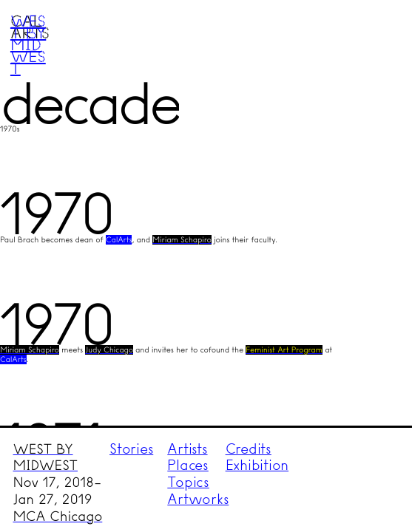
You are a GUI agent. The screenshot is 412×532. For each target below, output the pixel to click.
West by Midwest (28, 44)
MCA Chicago (58, 516)
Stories (131, 449)
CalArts (119, 240)
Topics (188, 482)
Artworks (198, 499)
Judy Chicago (109, 350)
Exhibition (257, 465)
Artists (187, 449)
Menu (372, 39)
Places (188, 465)
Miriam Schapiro (182, 240)
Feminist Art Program (284, 350)
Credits (249, 449)
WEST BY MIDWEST (46, 458)
